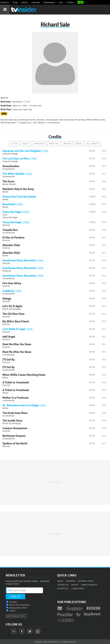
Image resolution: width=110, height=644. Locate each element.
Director (54, 144)
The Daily (13, 602)
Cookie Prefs (78, 588)
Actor (14, 144)
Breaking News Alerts (18, 608)
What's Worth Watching (19, 605)
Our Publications (72, 602)
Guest (26, 144)
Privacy (75, 585)
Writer (67, 144)
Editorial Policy (86, 581)
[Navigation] (5, 9)
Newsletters (49, 2)
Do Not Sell (63, 588)
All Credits (93, 144)
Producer (39, 144)
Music (79, 144)
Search (6, 2)
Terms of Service (89, 585)
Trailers (70, 2)
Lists (61, 2)
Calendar (36, 2)
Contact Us (63, 585)
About (60, 581)
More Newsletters (16, 616)
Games (24, 2)
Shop (15, 2)
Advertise (71, 581)
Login (80, 2)
